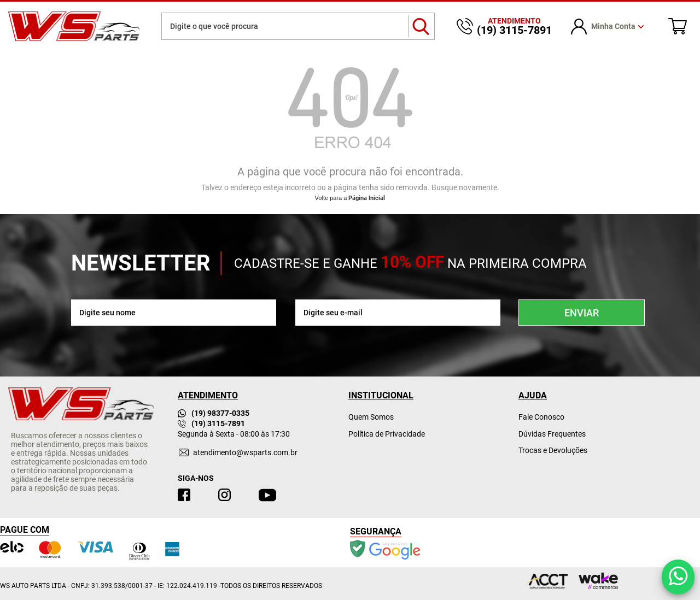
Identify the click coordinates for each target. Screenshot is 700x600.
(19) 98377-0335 (214, 413)
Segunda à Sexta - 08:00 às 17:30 (234, 434)
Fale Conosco (541, 417)
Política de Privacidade (387, 434)
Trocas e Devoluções (553, 450)
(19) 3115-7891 (211, 423)
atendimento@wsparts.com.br (245, 452)
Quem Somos (371, 417)
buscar (421, 26)
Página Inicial (367, 198)
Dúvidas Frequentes (552, 434)
